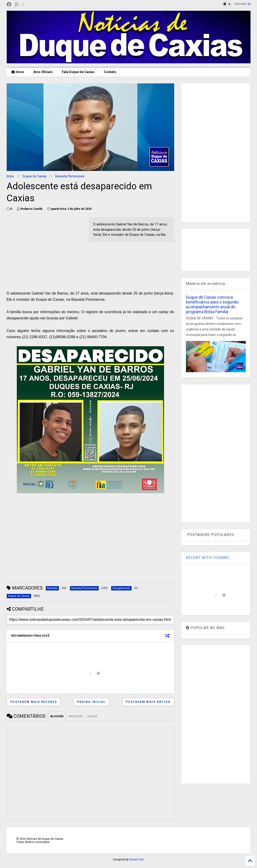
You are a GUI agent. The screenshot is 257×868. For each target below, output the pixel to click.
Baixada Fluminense (70, 176)
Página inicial (91, 702)
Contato (110, 72)
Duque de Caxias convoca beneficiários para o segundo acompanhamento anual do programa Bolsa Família (212, 304)
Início (18, 72)
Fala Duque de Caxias (78, 72)
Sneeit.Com (137, 859)
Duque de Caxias (35, 176)
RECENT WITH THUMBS (207, 558)
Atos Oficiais (43, 72)
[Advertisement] (45, 249)
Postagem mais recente (34, 702)
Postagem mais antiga (148, 702)
